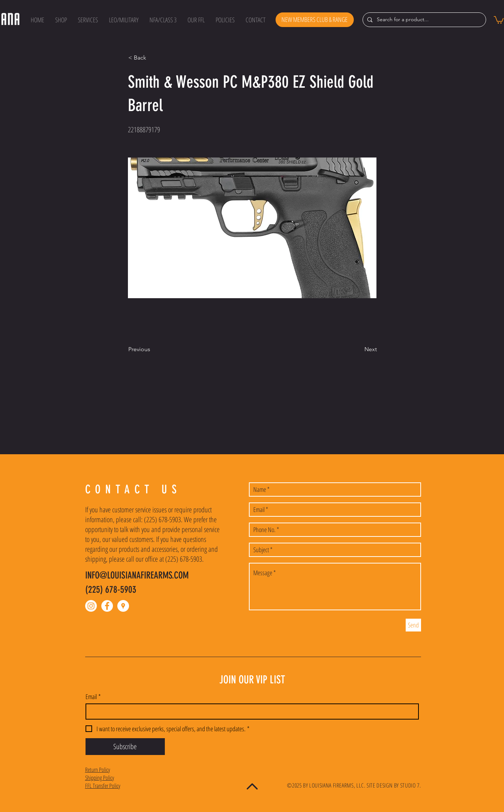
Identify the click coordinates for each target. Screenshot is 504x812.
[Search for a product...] (424, 20)
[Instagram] (91, 606)
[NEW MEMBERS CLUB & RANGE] (315, 20)
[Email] (250, 712)
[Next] (359, 349)
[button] (61, 20)
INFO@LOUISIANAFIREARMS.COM (137, 575)
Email (93, 697)
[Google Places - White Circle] (123, 606)
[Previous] (152, 349)
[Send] (413, 625)
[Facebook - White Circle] (107, 606)
